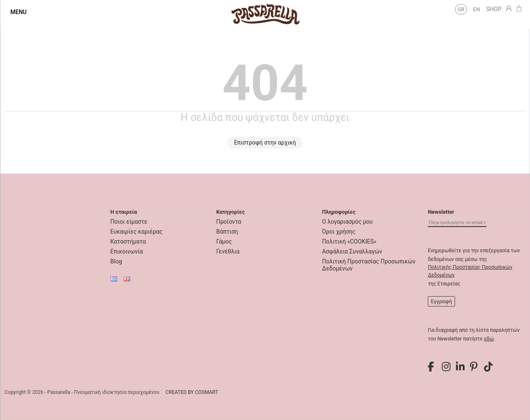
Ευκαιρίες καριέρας (137, 232)
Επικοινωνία (127, 251)
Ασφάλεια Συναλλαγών (352, 251)
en (477, 9)
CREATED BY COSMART (192, 392)
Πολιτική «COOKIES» (349, 241)
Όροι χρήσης (339, 232)
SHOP (494, 9)
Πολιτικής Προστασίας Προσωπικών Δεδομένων (470, 271)
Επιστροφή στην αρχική (265, 142)
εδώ (489, 339)
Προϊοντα (229, 222)
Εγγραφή (441, 301)
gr (461, 9)
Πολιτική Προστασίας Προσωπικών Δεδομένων (369, 265)
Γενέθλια (228, 251)
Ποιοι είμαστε (129, 222)
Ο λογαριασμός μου (347, 222)
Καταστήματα (128, 241)
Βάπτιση (227, 232)
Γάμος (224, 241)
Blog (116, 261)
